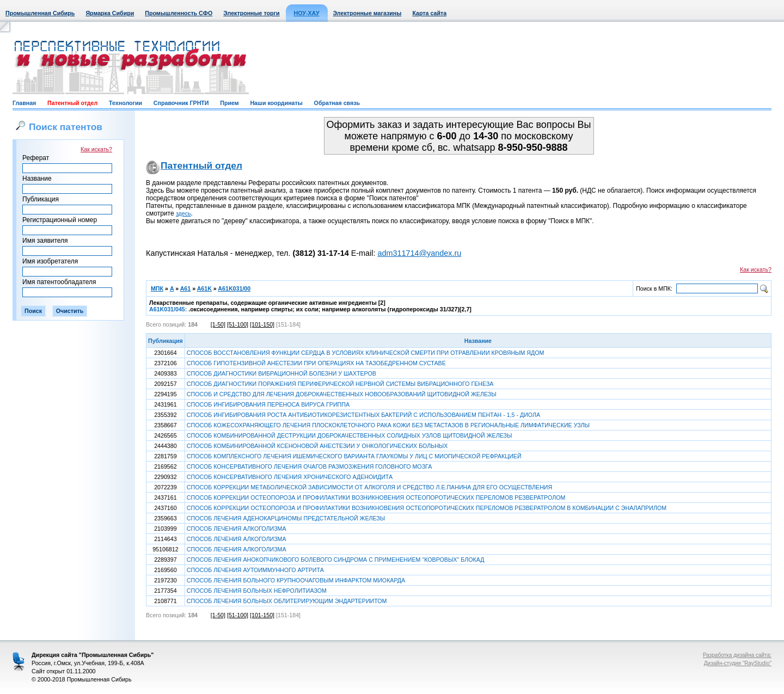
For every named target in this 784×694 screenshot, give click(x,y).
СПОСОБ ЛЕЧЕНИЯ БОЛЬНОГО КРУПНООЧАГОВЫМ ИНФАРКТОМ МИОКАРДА (296, 580)
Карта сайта (429, 13)
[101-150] (262, 324)
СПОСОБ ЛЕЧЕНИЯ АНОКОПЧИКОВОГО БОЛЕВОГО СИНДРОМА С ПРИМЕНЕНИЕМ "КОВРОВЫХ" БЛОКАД (336, 560)
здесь (183, 213)
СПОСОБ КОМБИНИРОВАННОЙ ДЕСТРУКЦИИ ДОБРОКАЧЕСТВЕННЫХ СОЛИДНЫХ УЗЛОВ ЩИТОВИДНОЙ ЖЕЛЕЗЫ (350, 435)
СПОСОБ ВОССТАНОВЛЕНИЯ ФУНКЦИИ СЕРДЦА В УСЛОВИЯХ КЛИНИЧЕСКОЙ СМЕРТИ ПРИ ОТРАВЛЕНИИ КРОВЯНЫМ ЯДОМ (366, 353)
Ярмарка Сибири (110, 13)
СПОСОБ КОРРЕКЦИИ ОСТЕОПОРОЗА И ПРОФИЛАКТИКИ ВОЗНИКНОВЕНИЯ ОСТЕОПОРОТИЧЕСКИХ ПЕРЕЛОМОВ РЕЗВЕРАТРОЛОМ (376, 498)
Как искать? (96, 149)
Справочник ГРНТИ (181, 103)
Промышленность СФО (179, 13)
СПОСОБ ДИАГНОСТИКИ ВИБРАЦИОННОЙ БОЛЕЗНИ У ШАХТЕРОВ (281, 373)
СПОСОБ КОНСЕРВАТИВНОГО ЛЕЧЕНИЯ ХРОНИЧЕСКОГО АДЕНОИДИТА (290, 477)
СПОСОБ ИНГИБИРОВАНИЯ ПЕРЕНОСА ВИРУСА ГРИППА (268, 404)
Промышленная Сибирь (40, 13)
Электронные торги (251, 13)
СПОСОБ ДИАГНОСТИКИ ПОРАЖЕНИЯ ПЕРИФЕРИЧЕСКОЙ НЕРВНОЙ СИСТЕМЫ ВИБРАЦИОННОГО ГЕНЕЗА (340, 384)
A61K (204, 288)
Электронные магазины (367, 13)
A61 (186, 288)
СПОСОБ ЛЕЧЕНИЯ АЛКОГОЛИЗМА (237, 529)
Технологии (125, 103)
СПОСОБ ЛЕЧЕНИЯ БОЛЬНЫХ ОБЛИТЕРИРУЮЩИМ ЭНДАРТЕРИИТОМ (287, 601)
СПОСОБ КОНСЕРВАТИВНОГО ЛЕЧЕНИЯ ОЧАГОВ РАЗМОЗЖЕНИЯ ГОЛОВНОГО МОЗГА (309, 466)
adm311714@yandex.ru (419, 253)
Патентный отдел (72, 103)
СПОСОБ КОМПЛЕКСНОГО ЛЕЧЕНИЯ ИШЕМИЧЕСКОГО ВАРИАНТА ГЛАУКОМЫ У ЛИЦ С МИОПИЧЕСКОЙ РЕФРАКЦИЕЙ (354, 456)
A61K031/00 (234, 288)
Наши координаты (276, 103)
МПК (157, 288)
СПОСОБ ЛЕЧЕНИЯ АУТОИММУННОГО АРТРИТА (255, 570)
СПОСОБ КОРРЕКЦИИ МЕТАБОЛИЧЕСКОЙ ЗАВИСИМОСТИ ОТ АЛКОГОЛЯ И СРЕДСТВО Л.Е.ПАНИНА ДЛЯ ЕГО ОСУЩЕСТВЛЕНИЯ (369, 487)
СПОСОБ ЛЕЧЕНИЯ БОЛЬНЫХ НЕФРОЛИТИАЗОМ (257, 591)
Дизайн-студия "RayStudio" (738, 663)
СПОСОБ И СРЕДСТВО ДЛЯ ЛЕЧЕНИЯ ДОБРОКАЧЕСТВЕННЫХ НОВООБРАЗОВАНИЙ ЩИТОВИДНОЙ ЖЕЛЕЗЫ (342, 394)
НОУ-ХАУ (307, 13)
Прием (229, 103)
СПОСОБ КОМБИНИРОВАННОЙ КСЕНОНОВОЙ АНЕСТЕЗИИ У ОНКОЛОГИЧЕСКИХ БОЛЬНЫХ (317, 446)
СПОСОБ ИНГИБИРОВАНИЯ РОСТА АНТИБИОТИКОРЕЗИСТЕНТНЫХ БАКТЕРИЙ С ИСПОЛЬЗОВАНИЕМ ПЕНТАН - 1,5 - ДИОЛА (363, 415)
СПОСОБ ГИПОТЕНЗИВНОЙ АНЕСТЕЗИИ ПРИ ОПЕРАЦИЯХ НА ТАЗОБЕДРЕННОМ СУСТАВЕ (316, 363)
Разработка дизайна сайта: (737, 655)
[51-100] (238, 324)
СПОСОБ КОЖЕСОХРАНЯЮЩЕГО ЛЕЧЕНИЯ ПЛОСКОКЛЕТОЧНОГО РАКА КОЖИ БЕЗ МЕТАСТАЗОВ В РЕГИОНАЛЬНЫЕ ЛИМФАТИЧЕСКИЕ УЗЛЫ (388, 425)
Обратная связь (337, 103)
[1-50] (218, 324)
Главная (24, 103)
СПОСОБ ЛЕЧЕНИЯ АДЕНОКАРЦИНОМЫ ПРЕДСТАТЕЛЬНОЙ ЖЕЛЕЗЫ (286, 518)
